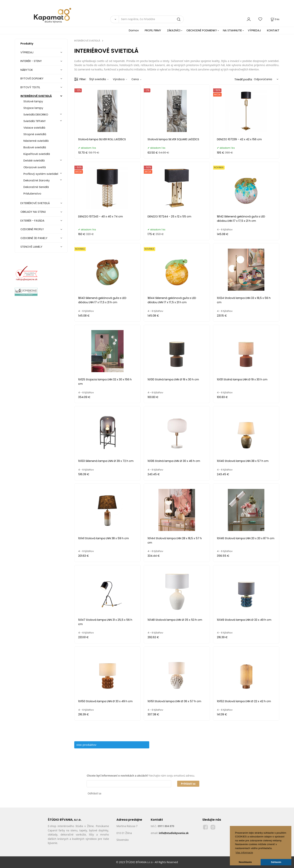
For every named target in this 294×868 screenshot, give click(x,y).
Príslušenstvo (32, 194)
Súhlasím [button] (276, 862)
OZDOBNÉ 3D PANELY (34, 238)
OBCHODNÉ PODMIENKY (202, 30)
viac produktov (88, 745)
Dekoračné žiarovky (37, 180)
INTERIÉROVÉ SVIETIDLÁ (36, 96)
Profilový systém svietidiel (41, 174)
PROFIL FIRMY (153, 30)
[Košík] (275, 19)
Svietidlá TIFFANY (35, 121)
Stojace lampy (33, 108)
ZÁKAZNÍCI (174, 30)
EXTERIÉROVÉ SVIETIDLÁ (35, 203)
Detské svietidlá (34, 161)
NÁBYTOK (27, 70)
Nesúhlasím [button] (245, 862)
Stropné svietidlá (35, 134)
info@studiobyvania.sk (174, 833)
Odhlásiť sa (94, 794)
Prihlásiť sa (188, 784)
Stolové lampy (33, 101)
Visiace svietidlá (34, 128)
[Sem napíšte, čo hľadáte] (151, 19)
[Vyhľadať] (114, 19)
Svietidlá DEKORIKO (36, 115)
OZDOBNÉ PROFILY (32, 229)
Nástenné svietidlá (36, 141)
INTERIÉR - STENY (31, 61)
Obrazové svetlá (35, 167)
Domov (134, 30)
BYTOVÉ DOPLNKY (32, 78)
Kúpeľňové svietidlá (37, 154)
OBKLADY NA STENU (33, 212)
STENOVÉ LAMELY (31, 247)
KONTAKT (273, 30)
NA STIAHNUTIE (232, 30)
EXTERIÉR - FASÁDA (32, 221)
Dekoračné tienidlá (36, 187)
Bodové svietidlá (35, 147)
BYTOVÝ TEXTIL (30, 87)
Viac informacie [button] (244, 853)
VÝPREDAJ (254, 30)
